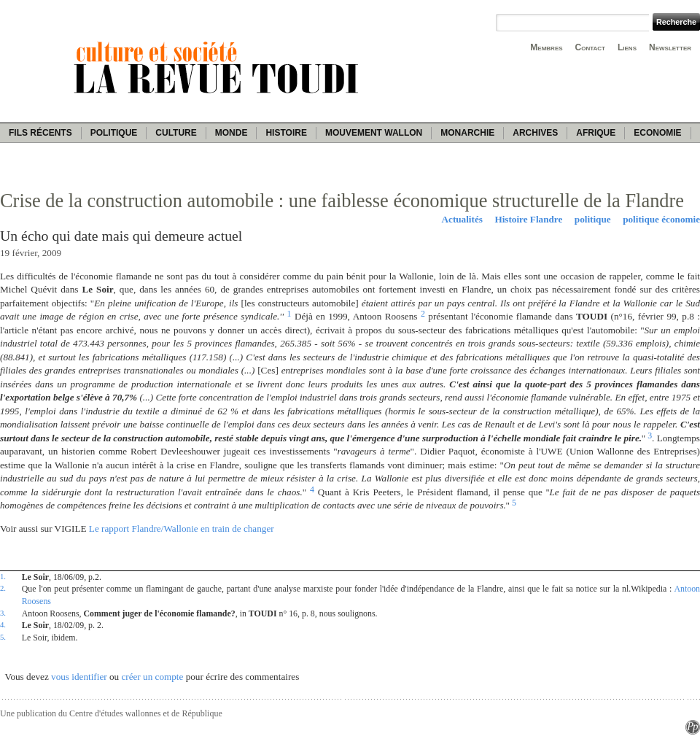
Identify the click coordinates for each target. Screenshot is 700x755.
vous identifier (79, 677)
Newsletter (670, 47)
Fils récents (40, 133)
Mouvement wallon (374, 133)
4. (3, 624)
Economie (657, 133)
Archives (535, 133)
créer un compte (152, 677)
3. (3, 613)
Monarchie (467, 133)
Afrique (596, 133)
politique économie (661, 219)
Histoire (286, 133)
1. (3, 576)
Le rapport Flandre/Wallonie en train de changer (182, 528)
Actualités (462, 219)
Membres (546, 47)
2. (3, 588)
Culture (176, 133)
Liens (627, 47)
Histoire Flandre (528, 219)
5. (3, 637)
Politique (114, 133)
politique (593, 219)
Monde (232, 133)
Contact (590, 47)
